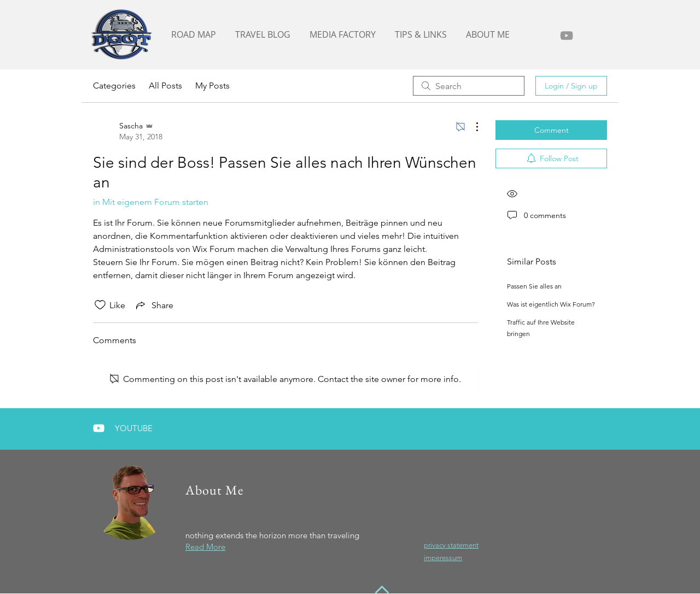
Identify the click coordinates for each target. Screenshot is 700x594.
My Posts (212, 86)
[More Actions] (471, 127)
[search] (469, 86)
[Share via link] (154, 305)
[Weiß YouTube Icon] (99, 428)
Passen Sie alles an (534, 286)
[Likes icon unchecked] (100, 305)
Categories (114, 86)
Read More (205, 547)
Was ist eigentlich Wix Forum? (551, 304)
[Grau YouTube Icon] (567, 36)
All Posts (165, 86)
